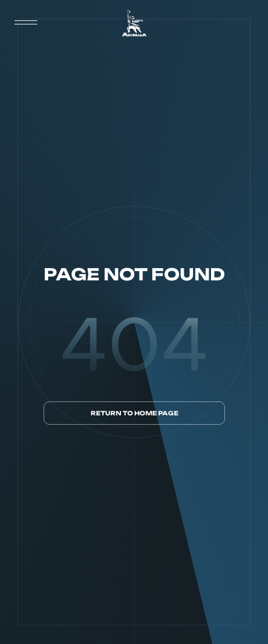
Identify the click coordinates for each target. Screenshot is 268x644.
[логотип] (134, 23)
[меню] (26, 23)
